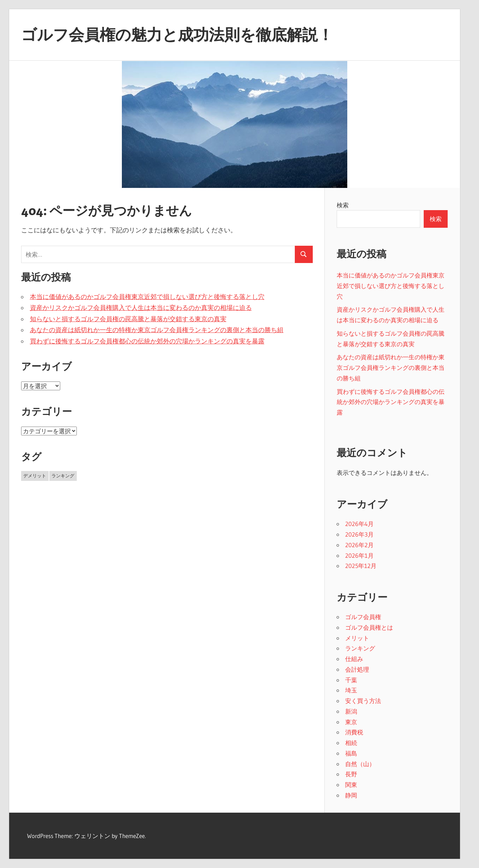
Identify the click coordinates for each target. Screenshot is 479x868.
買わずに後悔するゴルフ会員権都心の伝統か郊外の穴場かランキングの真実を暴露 (147, 341)
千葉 (351, 680)
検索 (343, 205)
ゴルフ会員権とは (369, 627)
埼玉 (351, 690)
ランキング (360, 648)
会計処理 (357, 669)
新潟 (351, 711)
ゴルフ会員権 (363, 617)
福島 (351, 753)
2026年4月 (359, 524)
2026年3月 (359, 534)
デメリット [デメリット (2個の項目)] (35, 476)
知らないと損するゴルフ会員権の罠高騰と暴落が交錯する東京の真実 (128, 319)
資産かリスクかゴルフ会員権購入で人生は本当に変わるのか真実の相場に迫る (141, 308)
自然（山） (360, 764)
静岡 (351, 795)
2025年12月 (361, 566)
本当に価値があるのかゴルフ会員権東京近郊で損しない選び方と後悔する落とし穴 (147, 297)
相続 (351, 743)
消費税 (354, 732)
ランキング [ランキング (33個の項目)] (63, 476)
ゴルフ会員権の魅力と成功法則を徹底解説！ (177, 35)
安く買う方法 (363, 701)
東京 (351, 722)
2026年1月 (359, 555)
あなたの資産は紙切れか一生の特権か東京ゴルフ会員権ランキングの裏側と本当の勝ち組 (157, 330)
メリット (357, 638)
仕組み (354, 659)
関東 (351, 785)
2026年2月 (359, 545)
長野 (351, 774)
